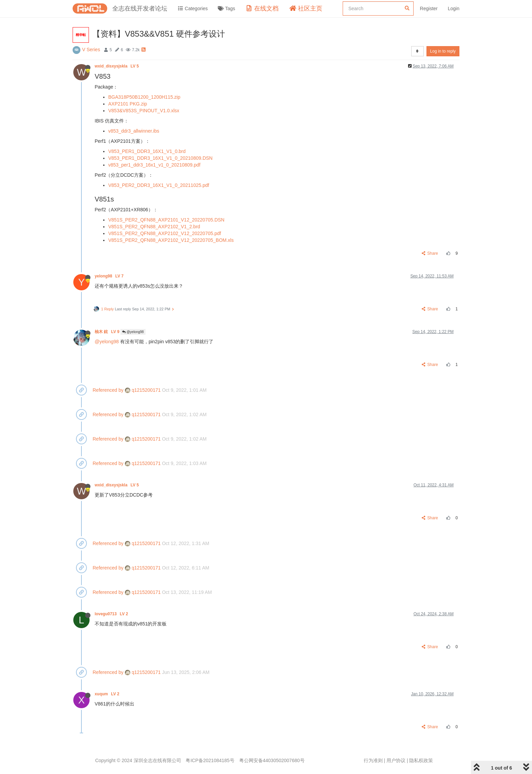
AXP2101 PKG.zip (128, 104)
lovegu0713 (112, 614)
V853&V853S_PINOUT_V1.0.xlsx (144, 111)
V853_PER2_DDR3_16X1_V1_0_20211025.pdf (159, 185)
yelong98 (110, 276)
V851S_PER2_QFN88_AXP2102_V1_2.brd (154, 227)
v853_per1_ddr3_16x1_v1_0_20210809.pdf (154, 165)
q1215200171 (143, 390)
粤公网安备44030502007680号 (272, 760)
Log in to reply (443, 51)
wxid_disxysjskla (117, 66)
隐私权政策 (421, 760)
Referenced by (108, 390)
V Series (91, 50)
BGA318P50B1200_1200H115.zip (144, 97)
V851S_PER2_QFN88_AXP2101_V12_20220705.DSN (166, 220)
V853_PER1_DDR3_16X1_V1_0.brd (147, 151)
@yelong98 (133, 332)
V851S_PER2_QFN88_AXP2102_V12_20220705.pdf (165, 233)
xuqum (108, 694)
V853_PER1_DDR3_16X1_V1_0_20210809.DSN (160, 158)
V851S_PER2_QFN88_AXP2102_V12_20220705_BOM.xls (171, 240)
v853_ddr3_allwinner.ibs (134, 131)
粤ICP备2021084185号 (210, 760)
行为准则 (373, 760)
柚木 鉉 (108, 332)
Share (430, 253)
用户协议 (396, 760)
